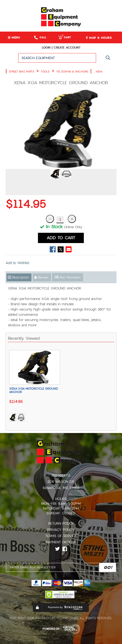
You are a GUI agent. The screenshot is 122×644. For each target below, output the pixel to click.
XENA (99, 72)
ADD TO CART (61, 238)
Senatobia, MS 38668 (61, 488)
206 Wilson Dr (61, 482)
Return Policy (61, 523)
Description (20, 277)
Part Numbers (68, 277)
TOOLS (45, 72)
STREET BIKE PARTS (21, 72)
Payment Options (61, 542)
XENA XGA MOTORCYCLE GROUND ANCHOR (34, 390)
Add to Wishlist (17, 263)
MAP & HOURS (99, 38)
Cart (65, 37)
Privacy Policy (61, 530)
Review (43, 277)
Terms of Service (61, 536)
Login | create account (61, 48)
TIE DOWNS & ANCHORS (72, 72)
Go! (109, 60)
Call (40, 37)
